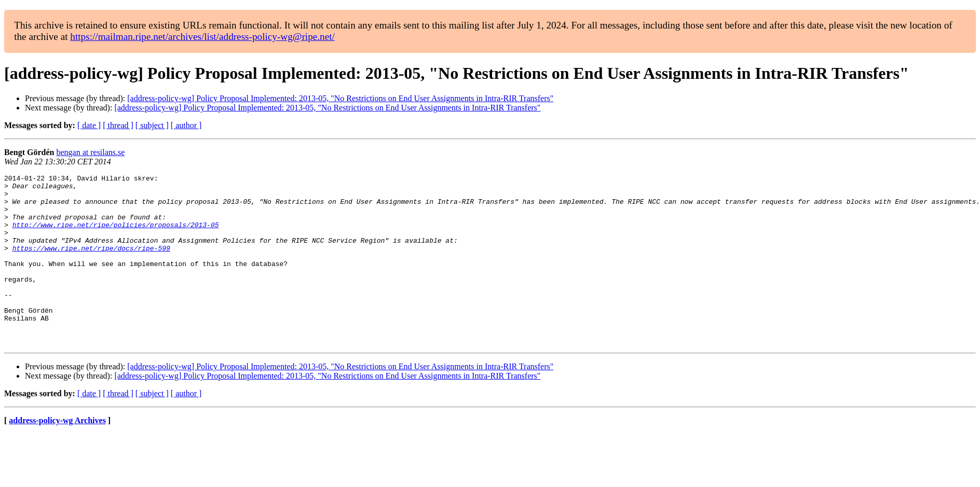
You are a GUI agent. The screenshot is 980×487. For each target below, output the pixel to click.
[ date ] (89, 125)
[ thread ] (118, 125)
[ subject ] (152, 125)
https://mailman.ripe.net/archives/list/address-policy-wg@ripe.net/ (202, 37)
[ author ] (186, 125)
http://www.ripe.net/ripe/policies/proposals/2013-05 (116, 235)
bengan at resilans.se (90, 152)
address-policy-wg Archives (57, 455)
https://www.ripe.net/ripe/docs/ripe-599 (91, 263)
